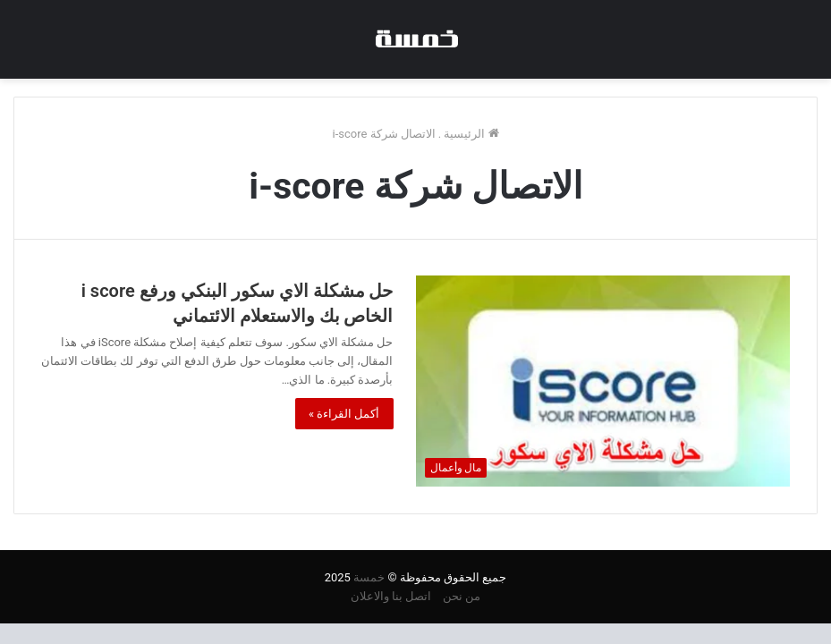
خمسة (369, 577)
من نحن (462, 596)
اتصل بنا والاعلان (391, 596)
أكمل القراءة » (344, 414)
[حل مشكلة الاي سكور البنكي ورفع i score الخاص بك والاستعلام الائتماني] (603, 381)
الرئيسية (471, 134)
